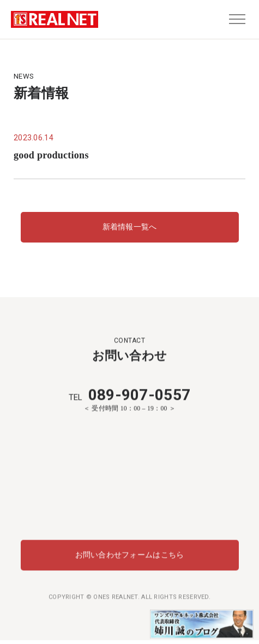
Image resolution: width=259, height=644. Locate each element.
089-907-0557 (129, 395)
